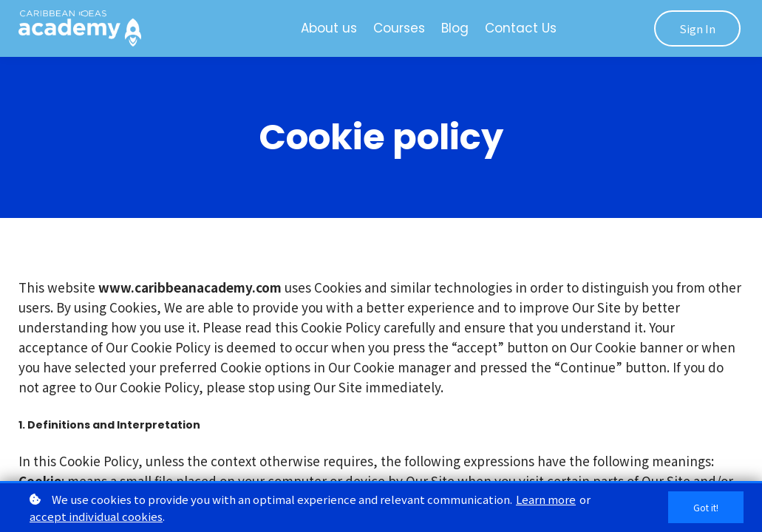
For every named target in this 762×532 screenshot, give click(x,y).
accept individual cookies (96, 516)
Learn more (546, 499)
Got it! (703, 508)
